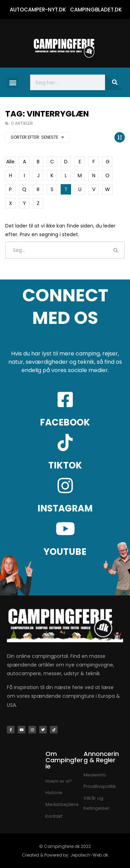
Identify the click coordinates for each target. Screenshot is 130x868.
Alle (10, 162)
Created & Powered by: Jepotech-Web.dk (65, 855)
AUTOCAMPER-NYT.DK (38, 10)
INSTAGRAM (65, 508)
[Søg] (114, 82)
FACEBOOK (65, 422)
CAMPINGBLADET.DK (96, 10)
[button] (13, 82)
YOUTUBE (65, 552)
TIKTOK (65, 465)
